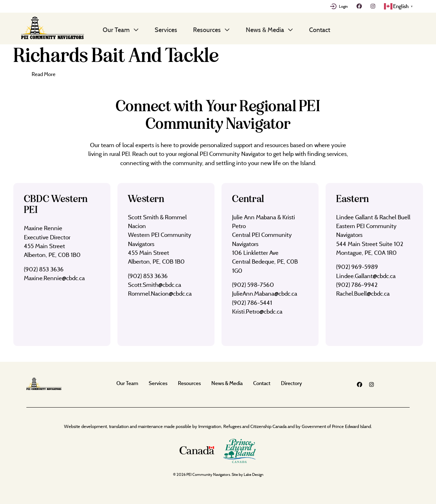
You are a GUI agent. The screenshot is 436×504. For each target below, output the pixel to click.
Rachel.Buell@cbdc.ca (363, 293)
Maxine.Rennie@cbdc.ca (54, 278)
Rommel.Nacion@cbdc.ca (160, 293)
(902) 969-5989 (357, 267)
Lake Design (254, 474)
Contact (320, 30)
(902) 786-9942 (357, 285)
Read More (44, 74)
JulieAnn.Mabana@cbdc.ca (265, 293)
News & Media (265, 30)
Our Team (116, 30)
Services (166, 30)
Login (343, 6)
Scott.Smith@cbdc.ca (155, 285)
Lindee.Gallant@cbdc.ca (366, 276)
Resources (207, 30)
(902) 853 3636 (44, 269)
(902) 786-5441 (252, 303)
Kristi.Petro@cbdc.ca (257, 311)
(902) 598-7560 (253, 285)
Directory (291, 383)
